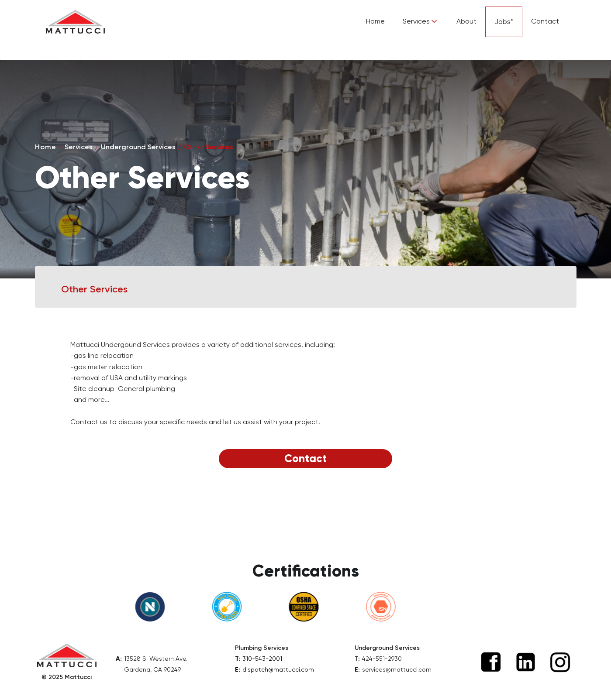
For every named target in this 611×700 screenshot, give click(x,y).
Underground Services (138, 147)
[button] (421, 22)
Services (79, 147)
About (466, 21)
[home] (75, 22)
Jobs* (504, 22)
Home (375, 21)
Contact (545, 21)
